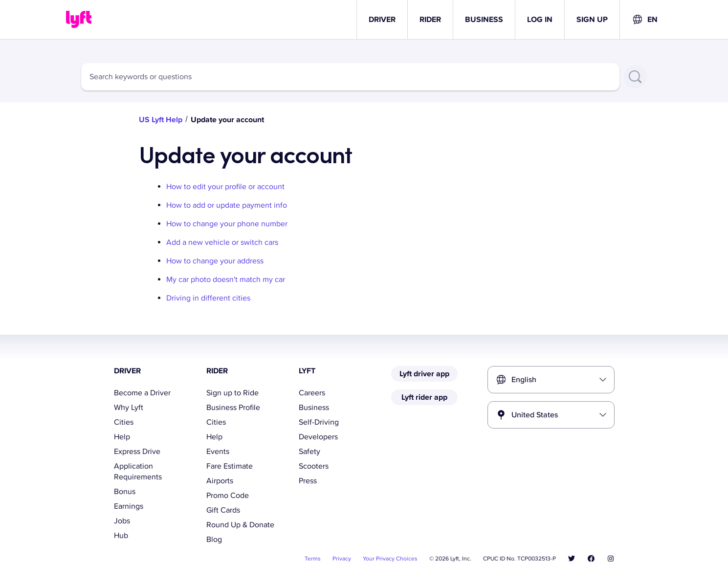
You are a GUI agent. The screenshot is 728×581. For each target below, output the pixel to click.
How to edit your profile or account (225, 187)
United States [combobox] (535, 415)
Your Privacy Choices (390, 559)
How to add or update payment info (227, 205)
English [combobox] (524, 380)
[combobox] (645, 20)
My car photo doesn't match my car (226, 280)
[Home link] (79, 20)
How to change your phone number (227, 224)
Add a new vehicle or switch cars (222, 242)
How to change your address (215, 261)
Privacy (342, 559)
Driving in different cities (208, 298)
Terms (313, 559)
